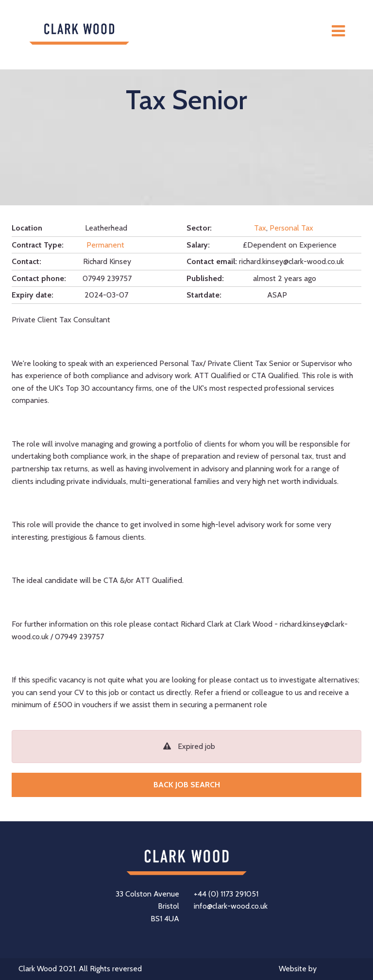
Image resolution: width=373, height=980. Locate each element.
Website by (317, 970)
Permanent (105, 245)
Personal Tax (291, 228)
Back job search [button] (187, 785)
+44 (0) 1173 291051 (226, 894)
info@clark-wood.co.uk (231, 906)
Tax (260, 228)
